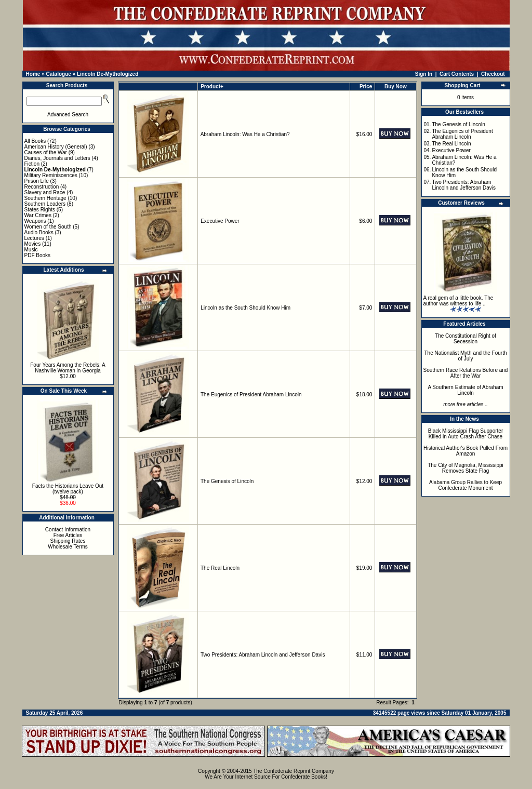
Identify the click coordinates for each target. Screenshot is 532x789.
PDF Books (38, 255)
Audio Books (39, 232)
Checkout (493, 74)
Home (33, 74)
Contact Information (68, 530)
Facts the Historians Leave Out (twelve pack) (68, 489)
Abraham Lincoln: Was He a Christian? (245, 134)
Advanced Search (68, 115)
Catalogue (58, 74)
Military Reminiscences (51, 175)
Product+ (212, 86)
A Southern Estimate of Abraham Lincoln (465, 390)
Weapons (35, 221)
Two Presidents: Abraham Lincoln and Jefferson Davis (263, 655)
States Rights (40, 210)
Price (366, 86)
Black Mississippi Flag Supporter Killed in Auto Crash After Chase (466, 434)
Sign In (424, 74)
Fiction (32, 164)
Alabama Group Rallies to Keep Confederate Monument (465, 485)
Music (31, 250)
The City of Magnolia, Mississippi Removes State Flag (465, 468)
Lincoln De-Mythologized (108, 74)
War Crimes (38, 215)
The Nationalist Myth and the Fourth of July (466, 356)
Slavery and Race (45, 192)
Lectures (34, 238)
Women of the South (48, 227)
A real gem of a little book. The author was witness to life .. (458, 301)
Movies (33, 244)
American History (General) (56, 147)
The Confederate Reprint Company (294, 771)
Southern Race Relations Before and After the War (466, 373)
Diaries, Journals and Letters (57, 158)
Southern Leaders (45, 204)
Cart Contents (457, 74)
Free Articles (68, 535)
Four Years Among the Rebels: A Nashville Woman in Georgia (68, 368)
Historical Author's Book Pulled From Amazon (465, 451)
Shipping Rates (68, 541)
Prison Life (37, 181)
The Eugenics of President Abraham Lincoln (251, 394)
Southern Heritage (45, 198)
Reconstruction (42, 187)
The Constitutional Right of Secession (465, 339)
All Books (35, 141)
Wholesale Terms (68, 547)
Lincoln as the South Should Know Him (245, 308)
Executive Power (220, 221)
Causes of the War (46, 152)
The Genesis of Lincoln (227, 481)
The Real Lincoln (220, 568)
